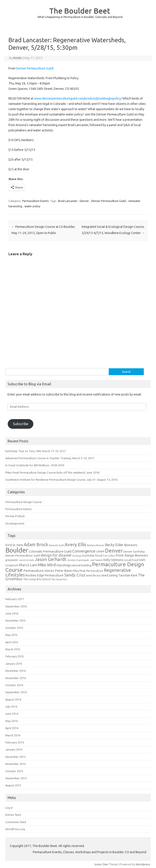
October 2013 (14, 771)
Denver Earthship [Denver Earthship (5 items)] (134, 552)
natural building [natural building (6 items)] (81, 565)
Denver (84, 201)
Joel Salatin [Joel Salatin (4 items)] (96, 560)
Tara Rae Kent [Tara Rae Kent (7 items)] (128, 575)
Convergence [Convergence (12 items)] (84, 551)
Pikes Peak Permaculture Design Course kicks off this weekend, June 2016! (52, 472)
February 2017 (15, 599)
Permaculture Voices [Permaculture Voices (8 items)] (39, 571)
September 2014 (16, 692)
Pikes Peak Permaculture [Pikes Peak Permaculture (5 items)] (88, 571)
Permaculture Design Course (24, 502)
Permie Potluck (15, 516)
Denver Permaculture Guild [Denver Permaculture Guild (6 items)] (23, 556)
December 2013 (15, 757)
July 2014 (11, 707)
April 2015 (12, 642)
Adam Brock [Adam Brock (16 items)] (36, 545)
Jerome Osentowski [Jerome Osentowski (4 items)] (78, 560)
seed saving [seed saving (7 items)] (109, 575)
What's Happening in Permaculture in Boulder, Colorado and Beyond (80, 17)
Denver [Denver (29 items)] (114, 551)
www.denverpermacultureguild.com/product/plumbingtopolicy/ (78, 98)
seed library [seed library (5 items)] (93, 575)
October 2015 (14, 628)
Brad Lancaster (68, 201)
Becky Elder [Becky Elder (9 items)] (114, 545)
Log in (9, 808)
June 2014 (12, 714)
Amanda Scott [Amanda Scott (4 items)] (56, 545)
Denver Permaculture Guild (35, 68)
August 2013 (13, 785)
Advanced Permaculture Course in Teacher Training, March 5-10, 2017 (50, 458)
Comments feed (16, 822)
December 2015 (15, 620)
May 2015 (11, 635)
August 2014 (13, 699)
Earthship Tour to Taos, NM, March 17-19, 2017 (36, 451)
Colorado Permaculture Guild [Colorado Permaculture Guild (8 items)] (50, 551)
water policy (32, 206)
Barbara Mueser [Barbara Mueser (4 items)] (96, 545)
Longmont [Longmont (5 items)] (12, 565)
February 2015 (15, 656)
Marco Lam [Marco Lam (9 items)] (28, 565)
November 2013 (16, 764)
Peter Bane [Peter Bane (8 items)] (63, 571)
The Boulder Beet (80, 11)
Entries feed (13, 815)
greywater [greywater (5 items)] (12, 560)
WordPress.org (15, 829)
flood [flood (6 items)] (99, 556)
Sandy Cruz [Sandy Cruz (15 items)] (75, 575)
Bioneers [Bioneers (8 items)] (131, 545)
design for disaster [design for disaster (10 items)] (56, 555)
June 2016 (12, 613)
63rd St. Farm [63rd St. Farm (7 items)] (14, 545)
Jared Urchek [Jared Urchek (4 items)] (26, 560)
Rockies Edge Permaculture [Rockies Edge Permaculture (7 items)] (44, 575)
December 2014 (15, 671)
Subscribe (21, 424)
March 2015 (13, 649)
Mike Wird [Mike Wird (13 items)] (47, 565)
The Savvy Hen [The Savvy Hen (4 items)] (59, 579)
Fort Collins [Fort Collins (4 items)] (109, 556)
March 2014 (13, 735)
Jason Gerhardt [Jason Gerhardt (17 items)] (50, 559)
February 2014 (15, 742)
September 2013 (16, 778)
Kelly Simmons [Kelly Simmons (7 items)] (114, 560)
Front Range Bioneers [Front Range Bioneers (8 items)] (132, 555)
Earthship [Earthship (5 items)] (88, 556)
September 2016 (16, 606)
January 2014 (14, 749)
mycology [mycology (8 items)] (63, 565)
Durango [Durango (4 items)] (77, 556)
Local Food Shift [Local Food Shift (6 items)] (135, 560)
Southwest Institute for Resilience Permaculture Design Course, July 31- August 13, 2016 (61, 480)
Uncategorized (15, 523)
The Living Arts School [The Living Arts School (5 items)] (37, 579)
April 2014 (12, 728)
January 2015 (14, 664)
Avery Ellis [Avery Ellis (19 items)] (75, 544)
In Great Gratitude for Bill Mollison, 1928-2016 (35, 465)
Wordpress (143, 864)
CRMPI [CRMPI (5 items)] (100, 552)
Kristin (18, 58)
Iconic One (101, 864)
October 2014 (14, 685)
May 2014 (11, 721)
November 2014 (16, 678)
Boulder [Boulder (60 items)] (17, 550)
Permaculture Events (36, 201)
